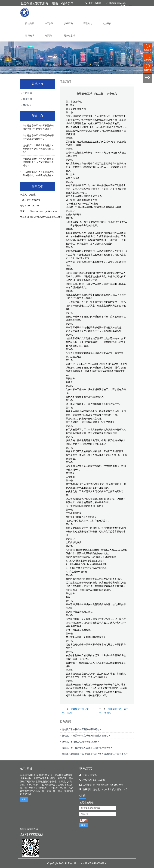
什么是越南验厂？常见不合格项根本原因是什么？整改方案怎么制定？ (38, 162)
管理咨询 (88, 23)
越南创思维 (69, 35)
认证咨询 (68, 23)
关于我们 (49, 35)
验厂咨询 (49, 23)
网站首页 (30, 23)
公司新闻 (27, 93)
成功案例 (107, 23)
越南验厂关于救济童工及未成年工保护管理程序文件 (87, 748)
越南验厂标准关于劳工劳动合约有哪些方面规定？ (86, 736)
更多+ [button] (24, 799)
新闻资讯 (30, 35)
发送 (83, 825)
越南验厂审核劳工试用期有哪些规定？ (80, 742)
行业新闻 (27, 99)
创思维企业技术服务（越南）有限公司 (47, 3)
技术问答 (27, 105)
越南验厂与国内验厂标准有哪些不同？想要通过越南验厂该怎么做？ (95, 754)
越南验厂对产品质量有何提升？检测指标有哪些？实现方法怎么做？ (38, 149)
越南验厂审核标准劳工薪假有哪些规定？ (82, 729)
